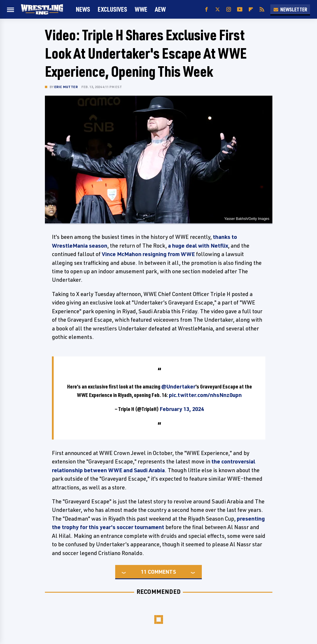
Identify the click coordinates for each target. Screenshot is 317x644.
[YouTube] (240, 9)
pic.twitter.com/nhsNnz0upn (205, 395)
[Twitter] (218, 9)
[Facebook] (206, 9)
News (83, 9)
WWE (141, 9)
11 (144, 572)
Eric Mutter (66, 87)
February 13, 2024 (182, 409)
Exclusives (112, 9)
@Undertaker (178, 386)
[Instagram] (229, 9)
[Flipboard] (251, 9)
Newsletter (290, 9)
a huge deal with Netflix (198, 246)
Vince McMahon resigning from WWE (148, 254)
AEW (160, 9)
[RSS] (262, 9)
